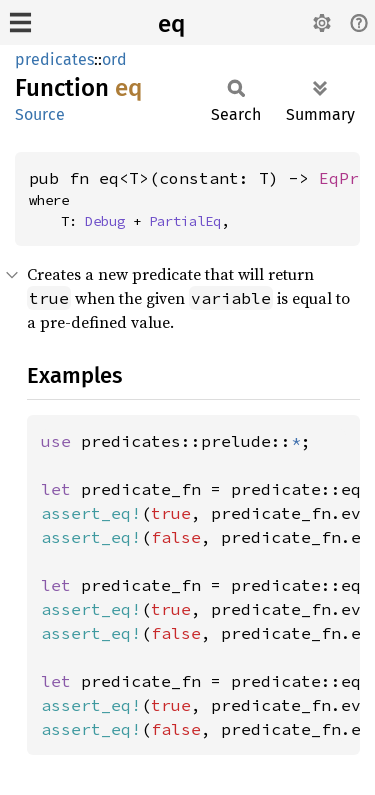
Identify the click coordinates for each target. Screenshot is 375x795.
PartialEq (185, 221)
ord (114, 59)
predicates (54, 59)
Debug (105, 221)
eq (171, 24)
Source (40, 114)
